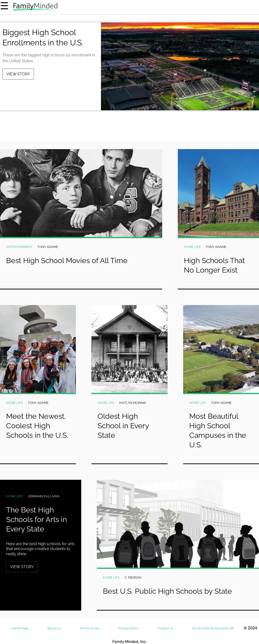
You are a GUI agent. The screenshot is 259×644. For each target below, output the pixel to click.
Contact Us (165, 628)
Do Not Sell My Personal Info (213, 628)
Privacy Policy (128, 628)
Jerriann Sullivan (44, 496)
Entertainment (19, 247)
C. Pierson (133, 578)
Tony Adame (48, 247)
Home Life (192, 247)
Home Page (20, 628)
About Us (54, 628)
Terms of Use (90, 628)
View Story (18, 74)
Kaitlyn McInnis (133, 403)
